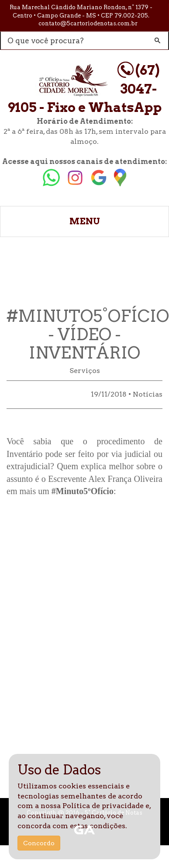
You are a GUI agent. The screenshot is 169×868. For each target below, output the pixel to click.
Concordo (39, 843)
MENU (85, 221)
